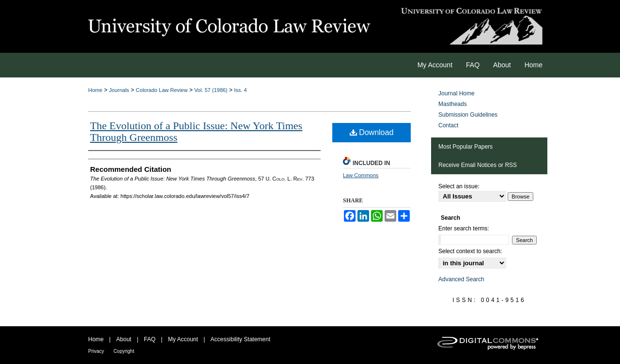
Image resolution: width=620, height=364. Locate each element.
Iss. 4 (240, 90)
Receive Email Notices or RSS (478, 165)
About (124, 339)
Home (95, 90)
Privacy (96, 351)
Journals (119, 90)
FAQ (150, 339)
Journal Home (457, 93)
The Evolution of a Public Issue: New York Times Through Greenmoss (196, 131)
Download (372, 132)
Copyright (124, 351)
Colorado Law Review (162, 90)
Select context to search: (470, 251)
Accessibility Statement (240, 339)
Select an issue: (459, 186)
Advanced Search (461, 279)
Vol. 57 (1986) (211, 90)
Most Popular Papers (465, 147)
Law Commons (361, 175)
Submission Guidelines (468, 115)
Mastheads (453, 104)
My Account (183, 339)
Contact (448, 125)
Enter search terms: (464, 228)
